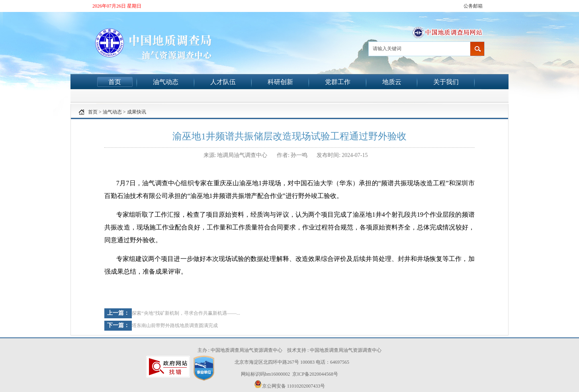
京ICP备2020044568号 (315, 374)
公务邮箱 (473, 6)
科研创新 (280, 82)
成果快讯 (137, 112)
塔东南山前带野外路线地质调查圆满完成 (175, 325)
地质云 (392, 82)
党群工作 (338, 82)
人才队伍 (223, 82)
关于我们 (446, 82)
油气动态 (166, 82)
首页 (115, 82)
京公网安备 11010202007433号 (290, 384)
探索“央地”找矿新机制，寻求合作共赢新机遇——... (186, 313)
